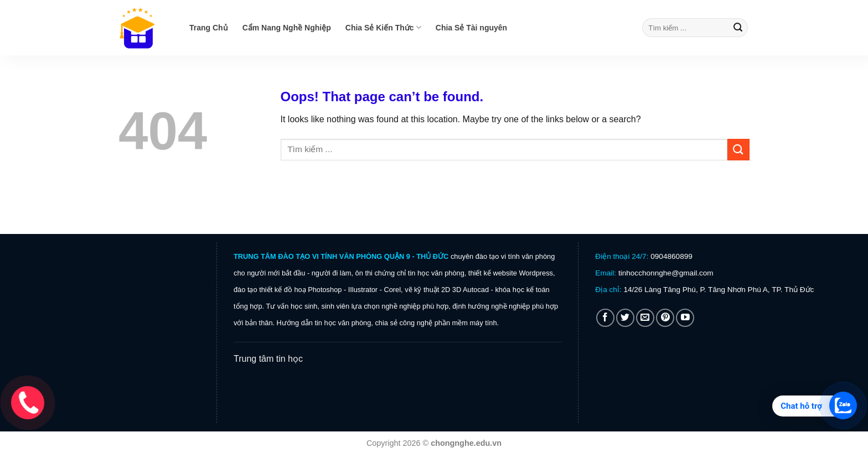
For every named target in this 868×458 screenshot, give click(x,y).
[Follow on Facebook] (605, 318)
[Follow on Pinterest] (665, 318)
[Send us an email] (645, 318)
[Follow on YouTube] (685, 318)
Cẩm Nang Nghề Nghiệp (287, 28)
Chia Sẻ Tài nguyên (471, 28)
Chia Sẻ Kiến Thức (383, 27)
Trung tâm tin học (268, 359)
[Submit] (738, 28)
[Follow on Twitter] (625, 318)
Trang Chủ (209, 28)
